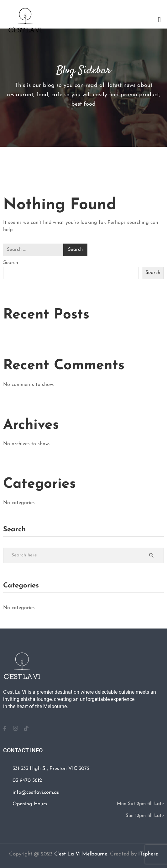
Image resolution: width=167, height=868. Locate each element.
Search (11, 263)
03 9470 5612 (27, 781)
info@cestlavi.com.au (36, 792)
